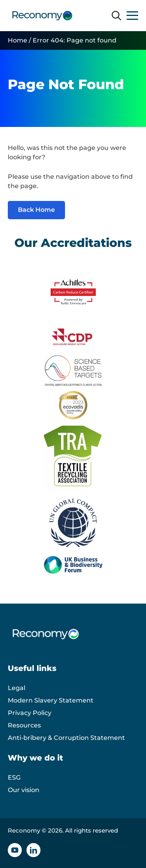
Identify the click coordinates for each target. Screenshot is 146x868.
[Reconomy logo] (42, 16)
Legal (17, 688)
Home (18, 40)
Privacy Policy (30, 713)
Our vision (24, 790)
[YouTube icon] (15, 850)
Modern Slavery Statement (51, 700)
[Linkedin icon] (33, 850)
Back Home (36, 210)
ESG (14, 777)
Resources (24, 725)
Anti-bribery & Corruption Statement (66, 738)
